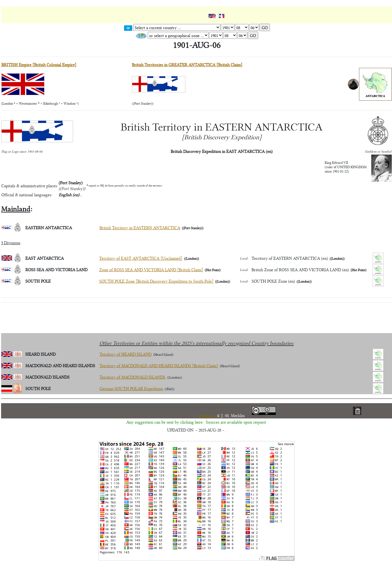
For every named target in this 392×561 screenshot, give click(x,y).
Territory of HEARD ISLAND (126, 354)
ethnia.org (208, 415)
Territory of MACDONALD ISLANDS (132, 377)
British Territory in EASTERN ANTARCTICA (140, 227)
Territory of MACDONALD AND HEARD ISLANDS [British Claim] (159, 365)
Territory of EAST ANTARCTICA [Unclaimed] (141, 258)
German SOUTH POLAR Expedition (131, 388)
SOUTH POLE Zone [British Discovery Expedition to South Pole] (156, 281)
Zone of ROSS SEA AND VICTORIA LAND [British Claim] (151, 269)
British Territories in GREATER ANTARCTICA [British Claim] (187, 64)
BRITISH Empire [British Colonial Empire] (39, 64)
